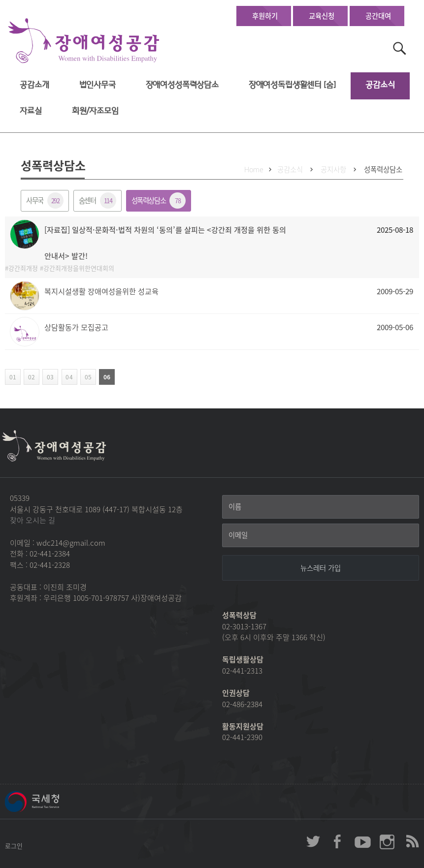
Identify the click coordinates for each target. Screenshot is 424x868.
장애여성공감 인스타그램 (387, 841)
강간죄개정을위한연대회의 (79, 268)
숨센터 (98, 201)
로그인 (14, 846)
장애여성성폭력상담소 (182, 85)
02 (29, 377)
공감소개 (34, 85)
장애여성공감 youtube (362, 841)
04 (67, 377)
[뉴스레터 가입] (321, 568)
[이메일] (321, 535)
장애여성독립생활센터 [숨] (292, 85)
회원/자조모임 (95, 111)
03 (48, 377)
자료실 (31, 111)
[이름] (321, 507)
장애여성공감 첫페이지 (84, 41)
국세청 (54, 802)
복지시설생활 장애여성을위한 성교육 (101, 291)
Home (254, 169)
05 (86, 377)
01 (11, 377)
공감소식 (380, 85)
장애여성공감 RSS (412, 841)
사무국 (45, 201)
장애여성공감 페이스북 (338, 841)
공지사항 (333, 169)
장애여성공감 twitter (313, 841)
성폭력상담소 (383, 169)
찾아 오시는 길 (33, 520)
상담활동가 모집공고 (76, 327)
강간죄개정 (23, 268)
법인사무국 (98, 85)
